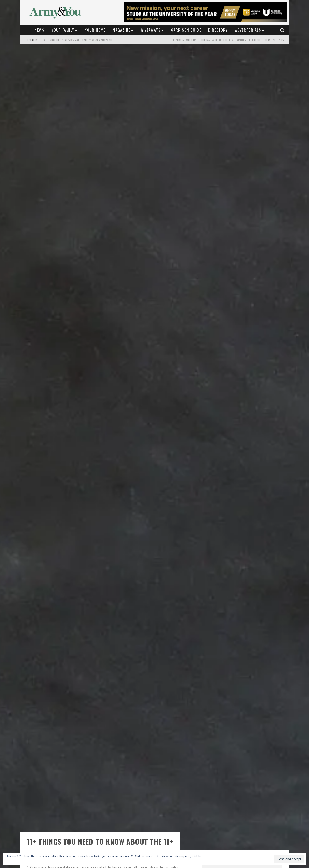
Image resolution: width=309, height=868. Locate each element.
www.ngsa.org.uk (99, 816)
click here (198, 856)
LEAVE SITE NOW (275, 40)
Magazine (121, 30)
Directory (218, 30)
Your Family (63, 30)
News (40, 30)
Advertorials (248, 30)
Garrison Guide (186, 30)
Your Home (95, 30)
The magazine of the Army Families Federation (231, 40)
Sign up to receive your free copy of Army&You (81, 40)
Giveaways (151, 30)
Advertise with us (185, 40)
